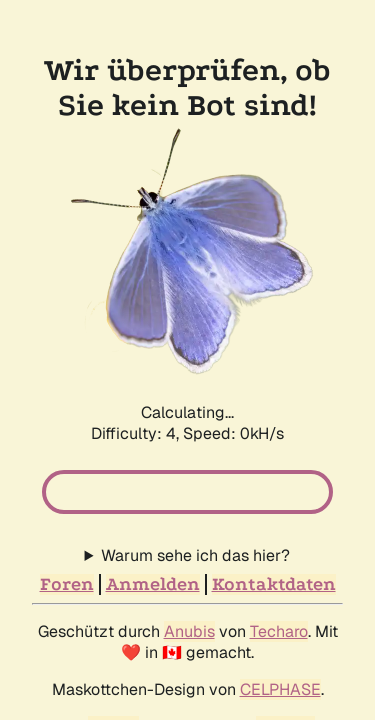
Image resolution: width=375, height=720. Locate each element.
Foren (67, 499)
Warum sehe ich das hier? (195, 470)
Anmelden (153, 499)
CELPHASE (280, 604)
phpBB (113, 641)
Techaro (279, 546)
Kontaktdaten (274, 499)
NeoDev (285, 641)
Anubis (189, 546)
